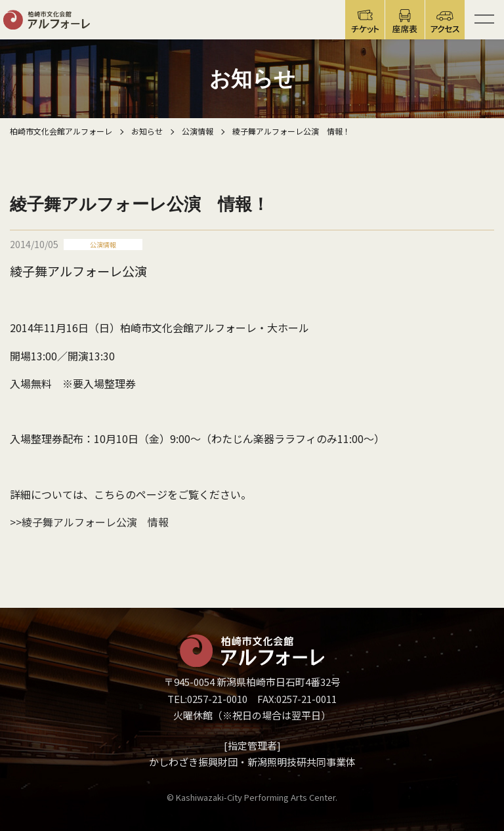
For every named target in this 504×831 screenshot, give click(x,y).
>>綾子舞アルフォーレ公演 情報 (89, 522)
